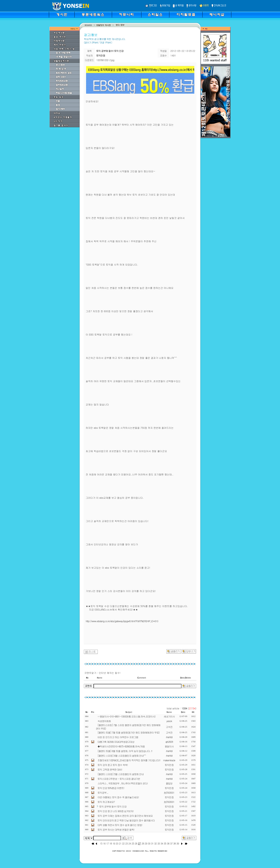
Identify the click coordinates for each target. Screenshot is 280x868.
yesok (169, 721)
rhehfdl (169, 737)
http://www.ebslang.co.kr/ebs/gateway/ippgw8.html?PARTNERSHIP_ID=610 (122, 621)
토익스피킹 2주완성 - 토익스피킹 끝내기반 (119, 779)
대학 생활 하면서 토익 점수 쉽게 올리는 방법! (120, 825)
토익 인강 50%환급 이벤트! (111, 788)
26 (136, 843)
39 (178, 843)
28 (143, 843)
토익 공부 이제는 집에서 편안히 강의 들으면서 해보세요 (125, 816)
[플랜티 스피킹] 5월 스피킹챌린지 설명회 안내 (121, 774)
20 (117, 843)
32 (155, 843)
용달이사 (169, 746)
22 (123, 843)
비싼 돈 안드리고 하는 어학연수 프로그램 (118, 737)
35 (165, 843)
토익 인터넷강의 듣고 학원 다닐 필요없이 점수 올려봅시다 (126, 820)
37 (171, 843)
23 (127, 843)
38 (175, 843)
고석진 (169, 727)
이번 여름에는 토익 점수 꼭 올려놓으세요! (118, 797)
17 (107, 843)
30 (149, 843)
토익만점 (169, 765)
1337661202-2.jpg (105, 60)
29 (146, 843)
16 (104, 843)
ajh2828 (169, 742)
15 (101, 843)
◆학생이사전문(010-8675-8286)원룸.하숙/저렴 (121, 746)
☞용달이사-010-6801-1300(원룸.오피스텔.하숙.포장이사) (126, 716)
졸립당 (169, 783)
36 (168, 843)
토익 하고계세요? (106, 802)
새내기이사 (169, 716)
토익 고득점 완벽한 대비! (110, 769)
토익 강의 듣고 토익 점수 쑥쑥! (113, 765)
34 (162, 843)
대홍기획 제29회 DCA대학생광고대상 (116, 742)
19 (114, 843)
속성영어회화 (104, 721)
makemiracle (169, 760)
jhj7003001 (169, 793)
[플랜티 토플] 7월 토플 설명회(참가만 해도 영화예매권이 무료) (129, 732)
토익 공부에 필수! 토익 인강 (113, 806)
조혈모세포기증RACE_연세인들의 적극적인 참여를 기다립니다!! (129, 760)
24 (130, 843)
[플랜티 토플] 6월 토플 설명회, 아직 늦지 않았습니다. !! (125, 751)
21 (120, 843)
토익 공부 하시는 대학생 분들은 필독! (116, 830)
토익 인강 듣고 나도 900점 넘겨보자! (116, 811)
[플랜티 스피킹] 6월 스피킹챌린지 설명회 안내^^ (122, 756)
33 (159, 843)
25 (133, 843)
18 (111, 843)
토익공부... (103, 793)
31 (152, 843)
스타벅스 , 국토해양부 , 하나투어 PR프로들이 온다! (123, 783)
